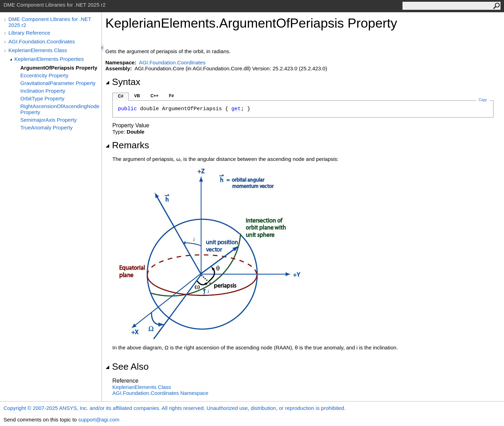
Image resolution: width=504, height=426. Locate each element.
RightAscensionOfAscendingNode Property (60, 109)
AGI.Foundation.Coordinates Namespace (160, 393)
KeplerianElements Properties (49, 59)
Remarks (127, 145)
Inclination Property (43, 91)
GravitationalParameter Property (58, 83)
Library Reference (29, 33)
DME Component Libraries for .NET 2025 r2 (50, 22)
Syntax (123, 82)
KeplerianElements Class (38, 50)
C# (121, 96)
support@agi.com (99, 420)
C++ (155, 96)
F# (171, 96)
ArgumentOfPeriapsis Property (59, 68)
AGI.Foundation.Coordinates (42, 41)
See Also (127, 367)
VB (137, 96)
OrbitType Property (42, 98)
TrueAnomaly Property (47, 127)
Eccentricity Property (44, 75)
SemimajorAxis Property (48, 120)
